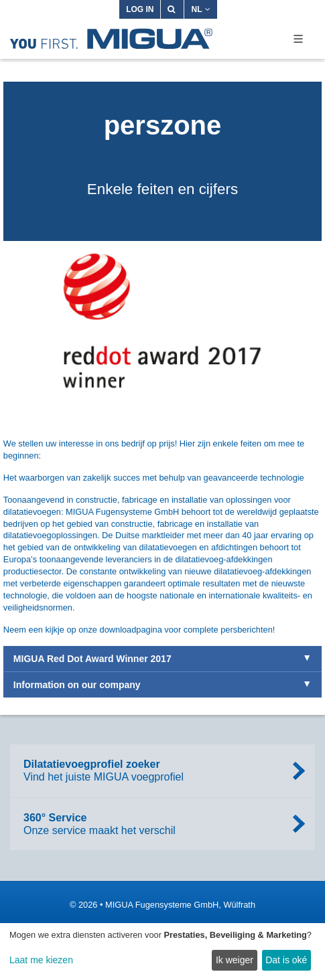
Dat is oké (286, 960)
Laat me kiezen (41, 960)
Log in (140, 9)
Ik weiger (235, 960)
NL (201, 9)
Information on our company (77, 685)
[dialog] (162, 952)
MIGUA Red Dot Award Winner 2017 (92, 659)
